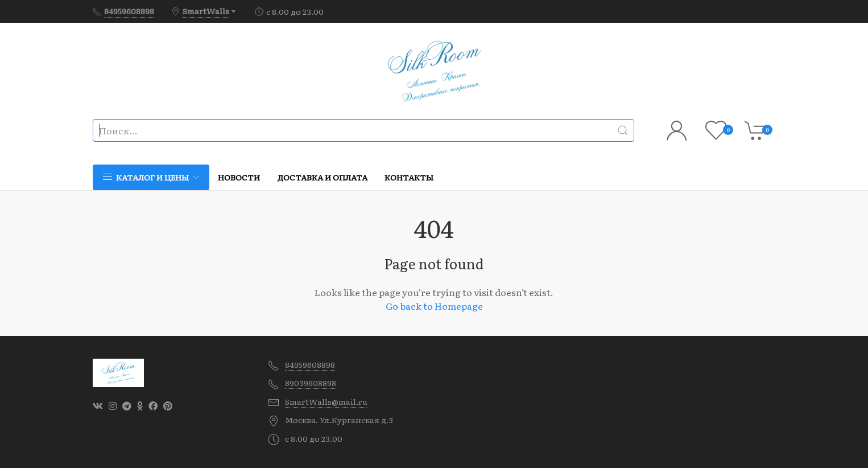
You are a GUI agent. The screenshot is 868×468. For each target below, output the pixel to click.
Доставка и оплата (322, 177)
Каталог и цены (151, 177)
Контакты (409, 177)
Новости (239, 177)
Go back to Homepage (434, 306)
